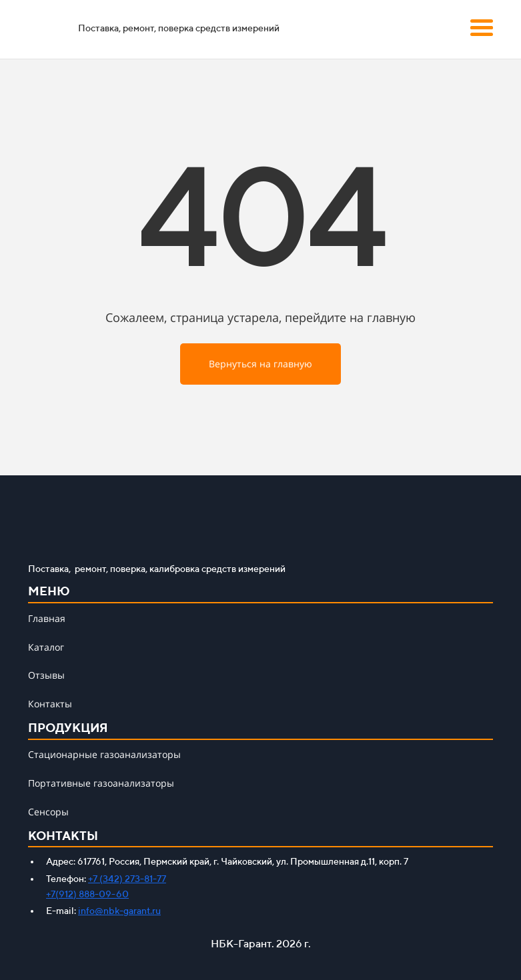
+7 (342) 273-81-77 (127, 879)
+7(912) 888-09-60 (87, 894)
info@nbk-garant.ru (119, 911)
